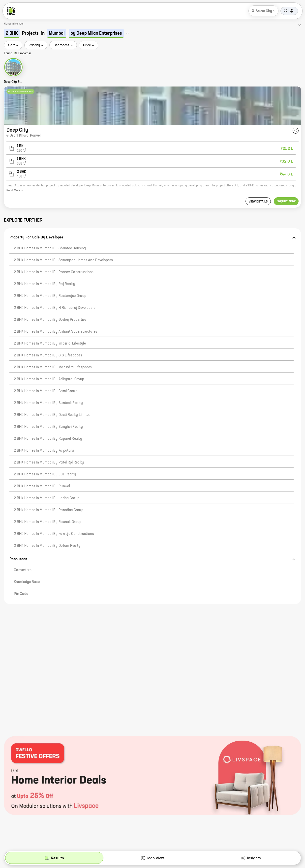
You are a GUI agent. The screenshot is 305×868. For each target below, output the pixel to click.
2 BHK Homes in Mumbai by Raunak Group (48, 522)
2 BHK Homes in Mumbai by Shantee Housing (50, 248)
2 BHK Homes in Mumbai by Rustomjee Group (50, 296)
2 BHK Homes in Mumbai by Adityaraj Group (49, 379)
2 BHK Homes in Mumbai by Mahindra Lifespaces (53, 367)
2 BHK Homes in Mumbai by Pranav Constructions (54, 272)
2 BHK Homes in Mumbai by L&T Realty (45, 474)
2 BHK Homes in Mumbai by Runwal (42, 486)
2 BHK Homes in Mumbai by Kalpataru (44, 451)
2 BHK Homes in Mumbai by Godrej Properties (50, 320)
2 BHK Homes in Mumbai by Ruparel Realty (48, 439)
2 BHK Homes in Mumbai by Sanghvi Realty (48, 427)
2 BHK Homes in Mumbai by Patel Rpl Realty (49, 463)
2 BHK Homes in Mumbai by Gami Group (46, 391)
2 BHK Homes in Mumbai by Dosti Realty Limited (52, 415)
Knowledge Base (27, 582)
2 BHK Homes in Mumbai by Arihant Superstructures (56, 332)
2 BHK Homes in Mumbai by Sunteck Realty (48, 403)
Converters (23, 570)
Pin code (21, 594)
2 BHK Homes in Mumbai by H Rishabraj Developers (55, 308)
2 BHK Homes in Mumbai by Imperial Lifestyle (50, 344)
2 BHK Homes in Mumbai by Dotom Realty (47, 546)
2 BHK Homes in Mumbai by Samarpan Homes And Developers (63, 260)
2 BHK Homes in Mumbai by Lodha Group (47, 498)
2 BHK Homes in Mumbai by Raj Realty (45, 284)
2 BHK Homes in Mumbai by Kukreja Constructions (54, 534)
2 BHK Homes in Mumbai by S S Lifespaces (48, 355)
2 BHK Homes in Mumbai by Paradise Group (49, 510)
